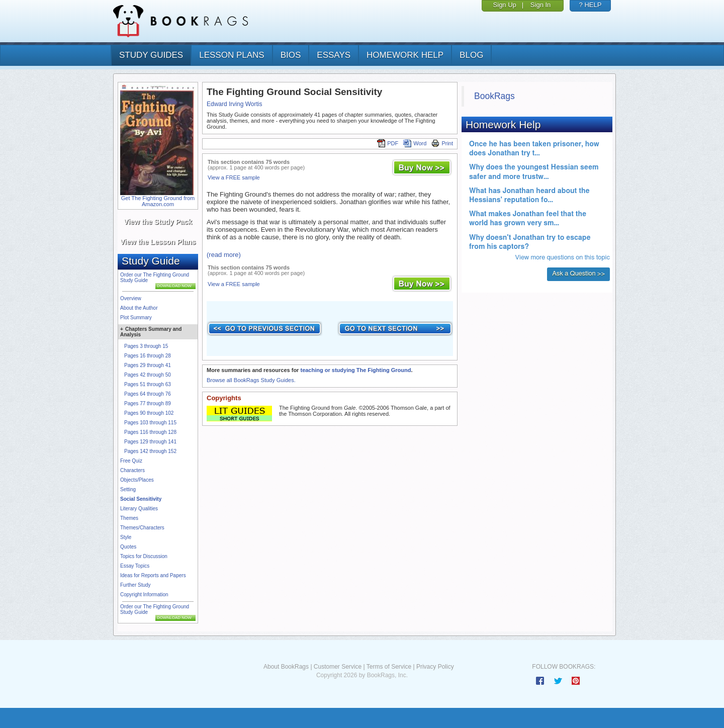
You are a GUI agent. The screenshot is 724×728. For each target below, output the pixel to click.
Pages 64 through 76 (148, 394)
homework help (405, 55)
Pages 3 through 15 (146, 346)
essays (334, 55)
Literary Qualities (139, 509)
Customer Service (338, 667)
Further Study (135, 585)
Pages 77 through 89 (148, 403)
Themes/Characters (142, 528)
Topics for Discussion (144, 556)
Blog (471, 55)
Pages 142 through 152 (150, 451)
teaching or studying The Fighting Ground (355, 370)
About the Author (139, 308)
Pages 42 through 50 (148, 375)
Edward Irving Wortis (234, 104)
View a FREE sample (234, 177)
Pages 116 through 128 (150, 432)
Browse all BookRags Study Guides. (251, 380)
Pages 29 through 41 (148, 365)
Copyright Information (144, 595)
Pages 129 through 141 (150, 442)
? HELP (591, 5)
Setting (128, 489)
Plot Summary (136, 317)
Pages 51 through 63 (148, 384)
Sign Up (505, 5)
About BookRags (286, 667)
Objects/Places (137, 480)
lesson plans (232, 55)
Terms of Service (389, 667)
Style (126, 537)
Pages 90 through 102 (149, 413)
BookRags (494, 96)
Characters (132, 470)
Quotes (128, 547)
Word (415, 143)
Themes (129, 518)
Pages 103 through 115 (150, 423)
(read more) (224, 255)
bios (291, 55)
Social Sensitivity (141, 499)
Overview (131, 298)
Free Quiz (131, 461)
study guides (151, 55)
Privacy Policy (435, 667)
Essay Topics (135, 566)
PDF (388, 143)
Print (442, 143)
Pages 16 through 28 (148, 356)
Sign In (540, 5)
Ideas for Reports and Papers (153, 575)
